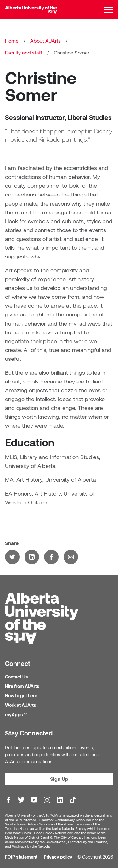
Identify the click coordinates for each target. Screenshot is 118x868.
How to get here (21, 696)
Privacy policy (58, 857)
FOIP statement (21, 857)
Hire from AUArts (22, 686)
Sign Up (59, 779)
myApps (17, 715)
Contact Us (17, 677)
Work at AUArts (21, 705)
